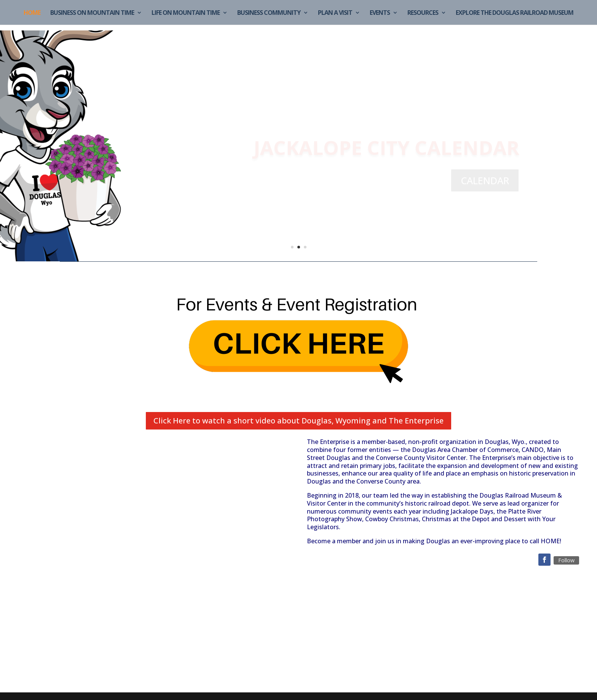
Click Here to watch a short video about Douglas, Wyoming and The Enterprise (298, 421)
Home (32, 13)
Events (380, 13)
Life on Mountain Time (186, 13)
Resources (423, 13)
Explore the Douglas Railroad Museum (515, 13)
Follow (566, 560)
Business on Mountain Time (92, 13)
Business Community (269, 13)
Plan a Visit (335, 13)
